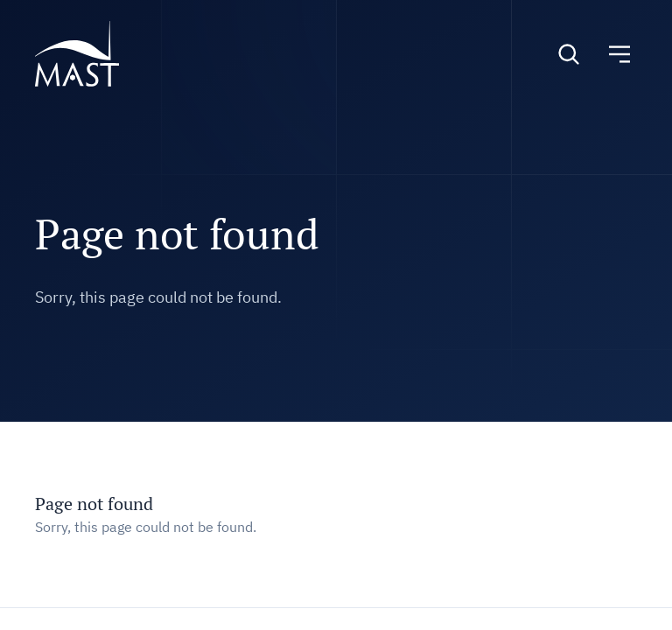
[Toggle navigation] (619, 54)
